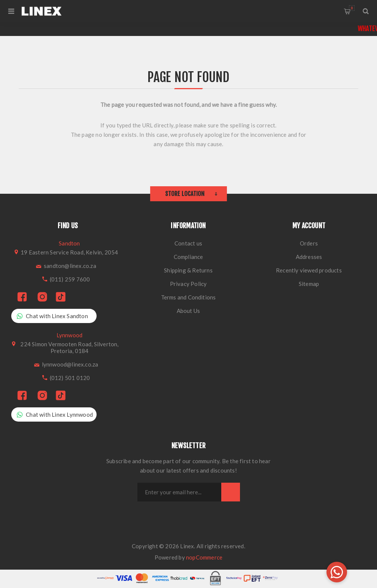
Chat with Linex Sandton (52, 316)
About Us (188, 311)
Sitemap (309, 284)
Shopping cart (352, 8)
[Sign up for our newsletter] (179, 492)
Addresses (309, 257)
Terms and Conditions (188, 297)
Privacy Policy (188, 284)
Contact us (188, 243)
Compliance (188, 257)
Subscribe (231, 492)
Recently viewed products (309, 270)
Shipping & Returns (188, 270)
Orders (309, 243)
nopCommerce (204, 557)
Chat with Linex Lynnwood (55, 415)
